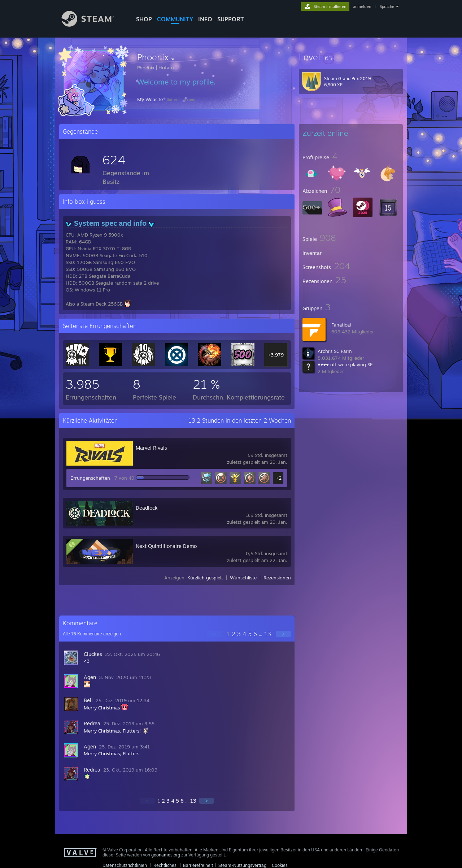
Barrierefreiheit (198, 865)
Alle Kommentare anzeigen (92, 634)
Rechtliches (165, 865)
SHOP (144, 19)
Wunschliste (243, 578)
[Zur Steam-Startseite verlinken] (93, 25)
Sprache (387, 7)
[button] (351, 57)
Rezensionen (277, 578)
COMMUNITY (175, 19)
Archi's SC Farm (335, 351)
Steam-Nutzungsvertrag (242, 865)
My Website (150, 99)
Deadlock (147, 508)
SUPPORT (231, 19)
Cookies (280, 865)
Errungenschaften (90, 478)
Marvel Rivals (151, 448)
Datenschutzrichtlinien (125, 865)
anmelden (362, 7)
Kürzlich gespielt (205, 578)
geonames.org (166, 855)
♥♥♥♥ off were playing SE (345, 364)
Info (205, 19)
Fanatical (341, 325)
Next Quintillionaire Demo (166, 546)
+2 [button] (279, 478)
